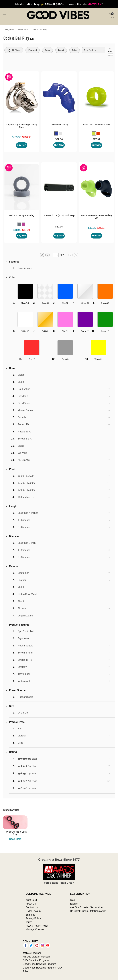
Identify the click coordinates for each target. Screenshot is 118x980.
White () (25, 331)
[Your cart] (112, 16)
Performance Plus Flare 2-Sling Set (96, 217)
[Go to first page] (42, 255)
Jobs (25, 971)
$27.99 (96, 139)
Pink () (65, 331)
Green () (105, 331)
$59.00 (59, 139)
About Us (31, 904)
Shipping (30, 915)
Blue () (65, 303)
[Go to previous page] (48, 255)
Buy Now (22, 145)
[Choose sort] (94, 50)
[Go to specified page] (56, 255)
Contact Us (32, 907)
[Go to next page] (71, 255)
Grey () (65, 359)
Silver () (85, 303)
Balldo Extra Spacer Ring (22, 215)
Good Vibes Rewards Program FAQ (42, 968)
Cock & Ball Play (39, 29)
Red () (32, 359)
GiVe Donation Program (36, 960)
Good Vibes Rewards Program (39, 964)
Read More (15, 839)
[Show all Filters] (14, 50)
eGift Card (31, 900)
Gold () (45, 331)
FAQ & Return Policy (37, 926)
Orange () (105, 303)
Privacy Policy (33, 918)
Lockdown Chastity (59, 125)
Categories (9, 29)
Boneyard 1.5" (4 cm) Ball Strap (59, 215)
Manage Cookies (35, 929)
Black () (25, 303)
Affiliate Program (32, 953)
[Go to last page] (76, 255)
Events (74, 904)
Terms (29, 922)
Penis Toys (23, 29)
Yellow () (98, 359)
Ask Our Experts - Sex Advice (86, 907)
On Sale (111, 52)
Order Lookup (33, 911)
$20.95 (59, 227)
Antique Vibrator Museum (37, 957)
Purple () (85, 331)
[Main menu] (4, 15)
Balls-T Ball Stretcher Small (96, 125)
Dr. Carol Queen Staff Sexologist (88, 911)
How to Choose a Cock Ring (15, 833)
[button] (56, 133)
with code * (59, 4)
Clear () (45, 303)
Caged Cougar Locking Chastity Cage (22, 126)
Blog (73, 900)
